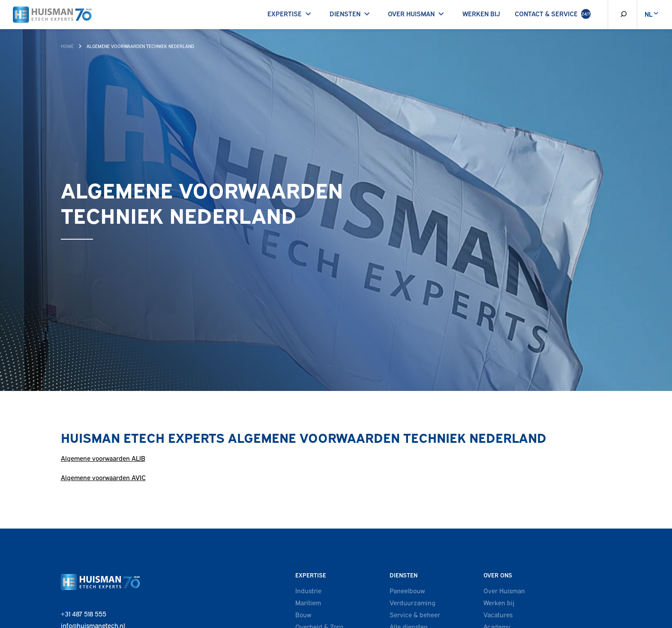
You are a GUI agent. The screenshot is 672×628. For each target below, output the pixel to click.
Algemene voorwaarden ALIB (103, 458)
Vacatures (498, 614)
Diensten (351, 13)
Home (67, 46)
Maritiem (308, 602)
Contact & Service (553, 14)
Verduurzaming (412, 602)
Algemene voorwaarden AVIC (103, 477)
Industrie (308, 590)
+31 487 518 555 (84, 613)
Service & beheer (415, 614)
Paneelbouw (407, 590)
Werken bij (481, 13)
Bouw (303, 614)
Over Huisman (418, 13)
